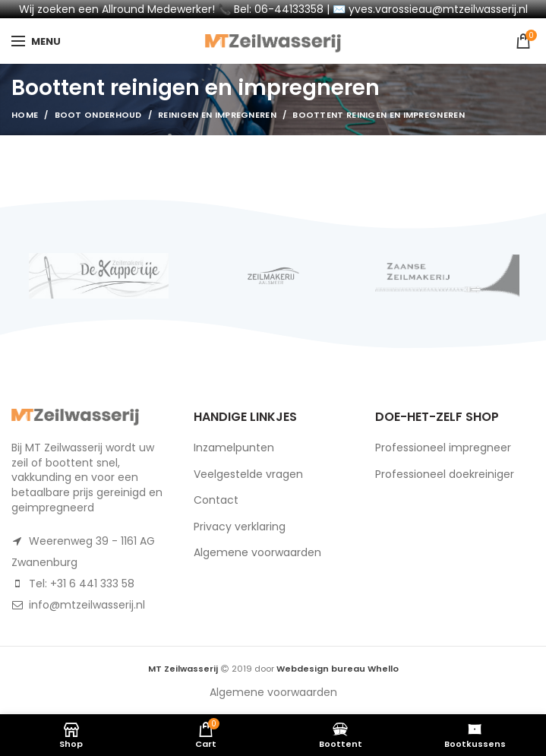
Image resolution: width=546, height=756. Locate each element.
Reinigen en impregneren (217, 115)
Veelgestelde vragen (248, 474)
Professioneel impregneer (443, 448)
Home (25, 115)
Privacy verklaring (240, 527)
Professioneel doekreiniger (445, 474)
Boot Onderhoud (98, 115)
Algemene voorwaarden (257, 552)
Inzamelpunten (234, 448)
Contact (216, 500)
